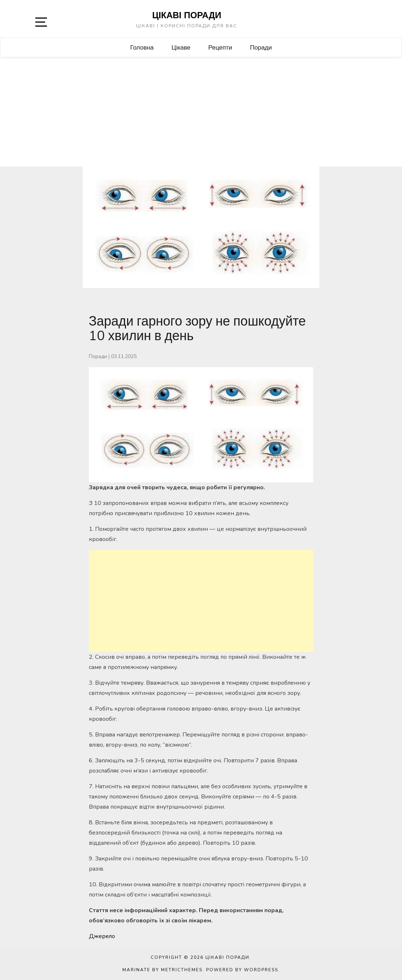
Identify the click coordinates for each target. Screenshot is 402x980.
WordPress (261, 970)
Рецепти (220, 47)
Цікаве (181, 47)
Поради (261, 47)
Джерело (102, 936)
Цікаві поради (187, 15)
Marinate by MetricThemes (162, 970)
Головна (142, 47)
